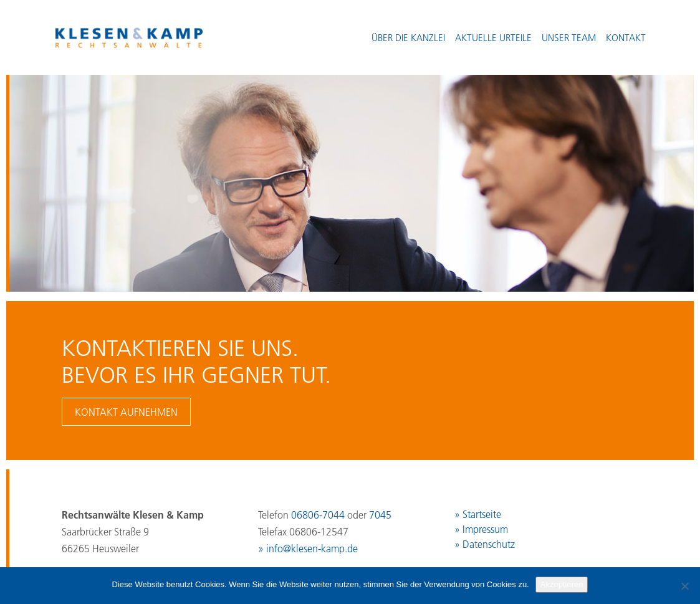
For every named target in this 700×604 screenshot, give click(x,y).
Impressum (485, 529)
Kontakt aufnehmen (126, 412)
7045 (380, 515)
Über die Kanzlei (408, 38)
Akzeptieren (562, 584)
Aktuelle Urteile (493, 38)
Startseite (482, 514)
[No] (684, 586)
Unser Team (569, 38)
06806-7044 (318, 515)
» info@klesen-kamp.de (308, 549)
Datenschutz (489, 544)
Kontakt (626, 38)
